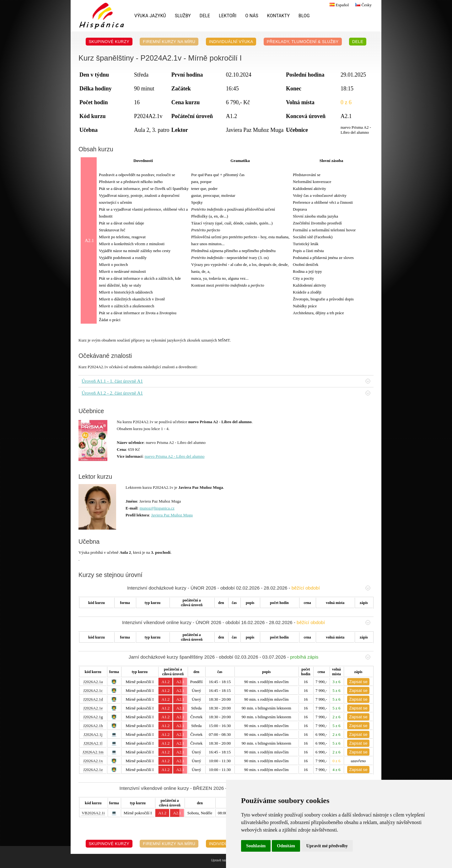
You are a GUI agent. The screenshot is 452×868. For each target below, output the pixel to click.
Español (338, 5)
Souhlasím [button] (256, 846)
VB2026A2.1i (93, 813)
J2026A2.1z (93, 770)
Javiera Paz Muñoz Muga (172, 515)
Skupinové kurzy (109, 42)
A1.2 (166, 682)
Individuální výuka (231, 42)
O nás (252, 16)
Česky (363, 5)
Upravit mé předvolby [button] (327, 846)
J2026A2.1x (93, 761)
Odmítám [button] (286, 846)
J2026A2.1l (93, 743)
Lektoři (228, 16)
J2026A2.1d (93, 699)
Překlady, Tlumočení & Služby (303, 42)
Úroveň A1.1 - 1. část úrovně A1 (226, 381)
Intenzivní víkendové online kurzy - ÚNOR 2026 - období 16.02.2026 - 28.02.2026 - (246, 622)
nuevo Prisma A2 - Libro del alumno (175, 456)
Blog (304, 16)
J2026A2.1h (93, 726)
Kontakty (278, 16)
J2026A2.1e (93, 708)
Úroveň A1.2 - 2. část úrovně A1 (226, 393)
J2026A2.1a (93, 682)
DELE (205, 16)
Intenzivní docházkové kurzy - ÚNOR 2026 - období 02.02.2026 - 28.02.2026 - (249, 588)
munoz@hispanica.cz (157, 508)
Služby (183, 16)
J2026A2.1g (93, 717)
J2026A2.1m (93, 752)
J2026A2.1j (93, 734)
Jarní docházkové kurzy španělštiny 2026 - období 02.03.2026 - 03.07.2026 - (250, 657)
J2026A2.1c (93, 690)
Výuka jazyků (150, 16)
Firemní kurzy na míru (169, 42)
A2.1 (180, 682)
